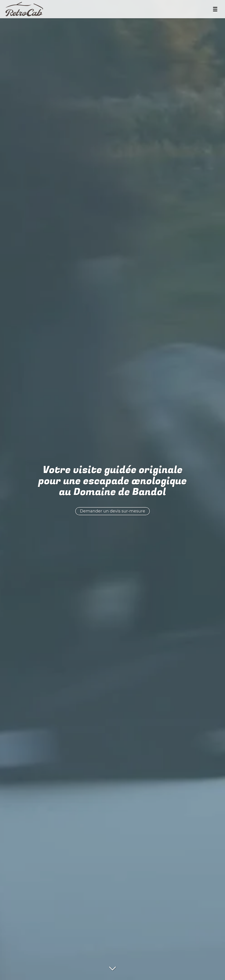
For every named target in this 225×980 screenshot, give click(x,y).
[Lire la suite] (112, 968)
